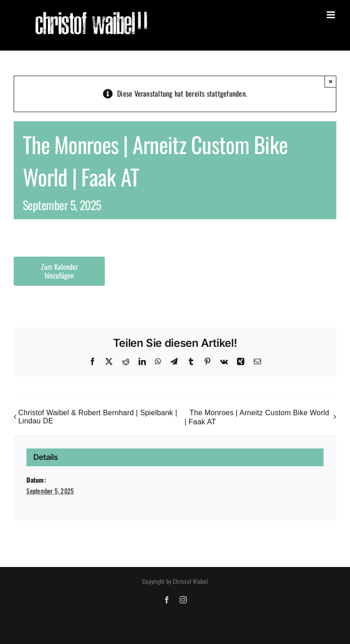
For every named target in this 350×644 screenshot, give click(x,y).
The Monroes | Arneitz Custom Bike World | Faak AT (257, 417)
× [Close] (331, 81)
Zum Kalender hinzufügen (59, 271)
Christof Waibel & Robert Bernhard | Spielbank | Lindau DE (98, 417)
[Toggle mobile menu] (332, 15)
